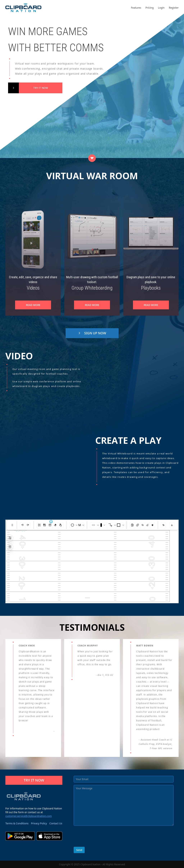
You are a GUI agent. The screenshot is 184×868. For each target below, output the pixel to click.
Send (79, 850)
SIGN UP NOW (92, 333)
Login (161, 8)
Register (174, 8)
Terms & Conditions (17, 823)
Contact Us (56, 823)
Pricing (150, 8)
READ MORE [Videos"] (33, 305)
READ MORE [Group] (92, 305)
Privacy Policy (39, 823)
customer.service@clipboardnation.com (29, 816)
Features (136, 8)
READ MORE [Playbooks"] (151, 305)
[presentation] (101, 837)
